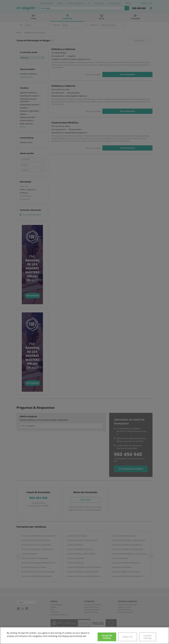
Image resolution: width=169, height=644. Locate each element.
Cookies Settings (148, 637)
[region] (84, 636)
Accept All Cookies (107, 637)
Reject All (128, 637)
